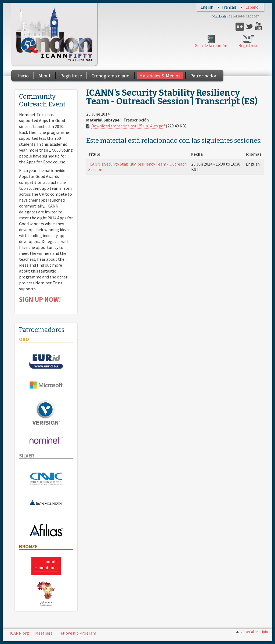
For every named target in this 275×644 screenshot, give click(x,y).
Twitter (249, 26)
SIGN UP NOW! (40, 300)
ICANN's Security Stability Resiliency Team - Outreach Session (137, 167)
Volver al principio (254, 632)
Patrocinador (203, 76)
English (207, 7)
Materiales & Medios (160, 76)
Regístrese (248, 45)
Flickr (240, 26)
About (44, 76)
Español (252, 7)
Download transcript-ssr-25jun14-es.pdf (128, 126)
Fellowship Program (77, 633)
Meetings (44, 633)
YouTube (259, 26)
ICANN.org (19, 633)
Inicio (23, 76)
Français (229, 7)
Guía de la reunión (211, 45)
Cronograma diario (111, 76)
